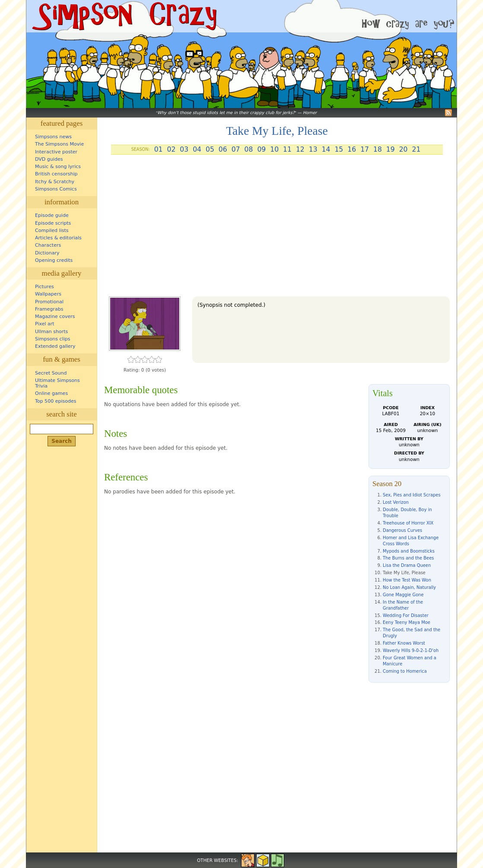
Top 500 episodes (56, 401)
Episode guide (52, 215)
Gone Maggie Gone (403, 595)
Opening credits (54, 260)
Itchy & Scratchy (55, 182)
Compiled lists (52, 231)
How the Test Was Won (407, 580)
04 (197, 149)
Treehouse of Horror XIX (408, 523)
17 (365, 149)
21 (416, 149)
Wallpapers (48, 294)
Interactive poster (56, 152)
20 (404, 149)
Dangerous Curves (402, 530)
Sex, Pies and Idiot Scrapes (412, 495)
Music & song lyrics (58, 167)
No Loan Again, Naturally (409, 587)
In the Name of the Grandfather (403, 605)
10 (274, 149)
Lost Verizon (396, 502)
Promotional (49, 302)
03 (184, 149)
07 (236, 149)
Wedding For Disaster (406, 615)
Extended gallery (55, 346)
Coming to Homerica (405, 671)
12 (300, 149)
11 (287, 149)
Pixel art (45, 324)
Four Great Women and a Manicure (410, 661)
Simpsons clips (53, 339)
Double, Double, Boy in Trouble (407, 513)
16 (352, 149)
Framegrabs (49, 309)
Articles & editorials (58, 238)
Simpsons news (53, 137)
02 (171, 149)
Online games (51, 393)
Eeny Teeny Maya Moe (407, 622)
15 (339, 149)
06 (223, 149)
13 (313, 149)
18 (378, 149)
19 (391, 149)
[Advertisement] (277, 229)
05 (210, 149)
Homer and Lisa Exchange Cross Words (411, 541)
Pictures (44, 287)
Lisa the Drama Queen (407, 565)
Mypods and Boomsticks (409, 551)
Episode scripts (53, 223)
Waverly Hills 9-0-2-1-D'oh (411, 650)
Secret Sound (51, 373)
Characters (48, 245)
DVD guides (49, 159)
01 (159, 149)
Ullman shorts (51, 332)
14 (326, 149)
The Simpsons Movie (59, 144)
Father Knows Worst (404, 643)
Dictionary (47, 253)
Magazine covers (55, 316)
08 (249, 149)
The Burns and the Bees (408, 558)
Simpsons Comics (56, 189)
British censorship (56, 174)
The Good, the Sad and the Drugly (412, 633)
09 (261, 149)
